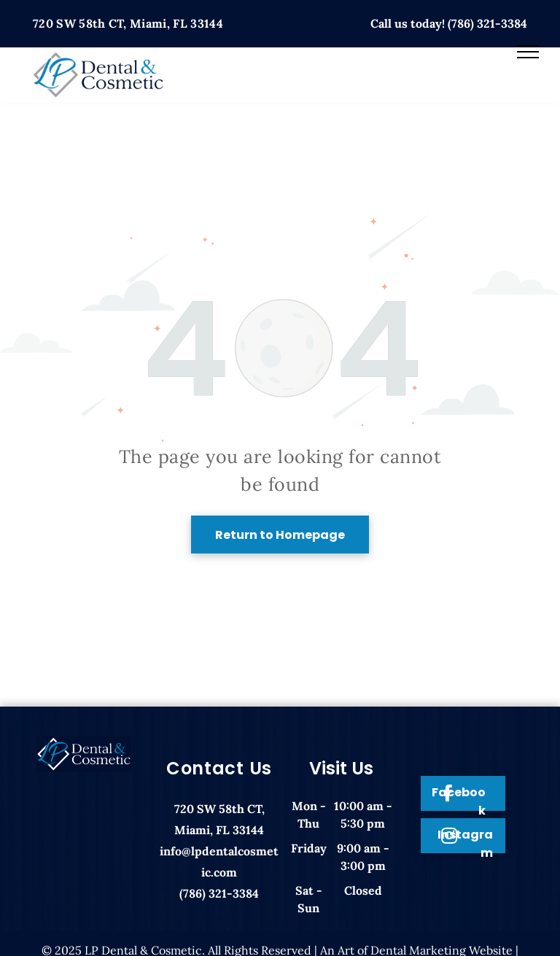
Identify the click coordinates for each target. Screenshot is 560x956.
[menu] (528, 52)
